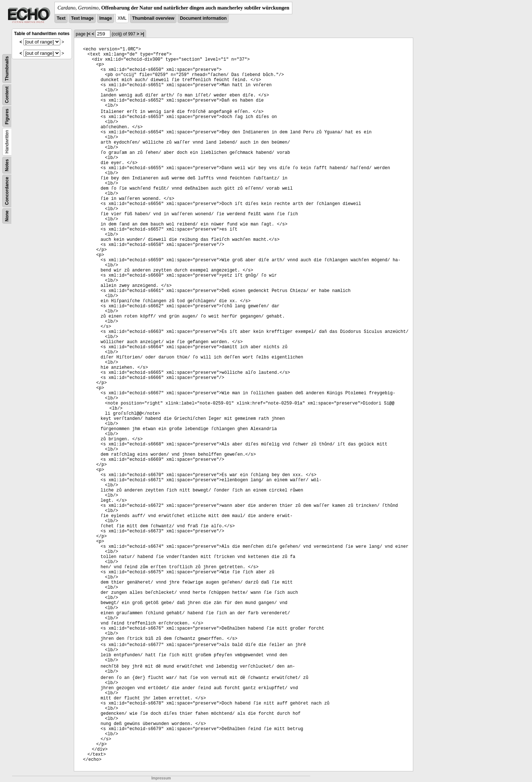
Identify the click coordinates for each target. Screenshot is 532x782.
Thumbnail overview (153, 18)
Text (61, 18)
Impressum (161, 778)
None (7, 216)
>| (142, 34)
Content (7, 95)
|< (88, 34)
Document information (203, 18)
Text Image (82, 18)
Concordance (7, 191)
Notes (7, 165)
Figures (7, 116)
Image (106, 18)
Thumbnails (7, 69)
